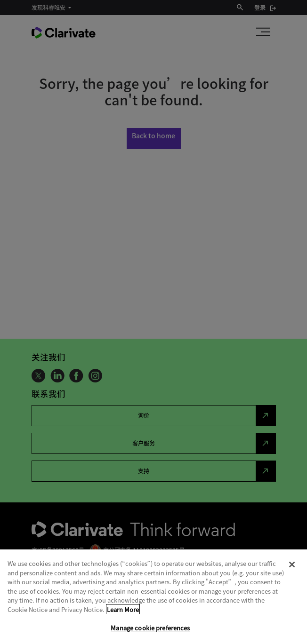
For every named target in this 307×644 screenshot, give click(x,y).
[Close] (292, 564)
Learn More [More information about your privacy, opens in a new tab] (123, 609)
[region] (153, 597)
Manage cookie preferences (150, 628)
